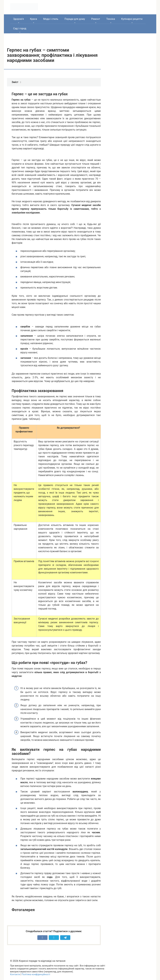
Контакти (15, 974)
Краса (34, 19)
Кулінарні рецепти (132, 19)
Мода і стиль (51, 19)
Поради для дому (75, 19)
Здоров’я (19, 19)
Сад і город (20, 28)
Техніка (111, 19)
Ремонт (96, 19)
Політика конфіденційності (36, 974)
